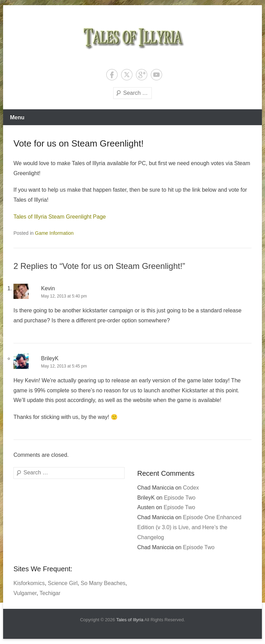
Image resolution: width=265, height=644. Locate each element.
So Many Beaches (103, 583)
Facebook (112, 75)
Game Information (54, 233)
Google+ (142, 75)
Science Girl (63, 583)
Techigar (50, 593)
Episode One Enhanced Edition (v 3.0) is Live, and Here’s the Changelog (189, 527)
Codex (191, 488)
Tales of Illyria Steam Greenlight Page (60, 217)
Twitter (127, 75)
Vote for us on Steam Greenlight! (78, 143)
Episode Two (180, 498)
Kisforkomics (29, 583)
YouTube (156, 75)
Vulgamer (25, 593)
